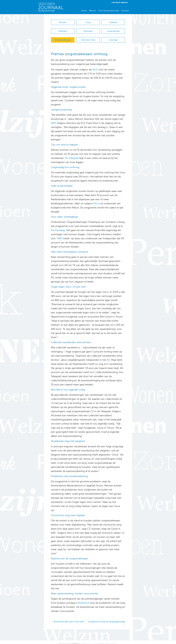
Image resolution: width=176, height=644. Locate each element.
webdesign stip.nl (110, 640)
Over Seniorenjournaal (109, 11)
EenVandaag (58, 226)
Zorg (88, 22)
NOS (95, 65)
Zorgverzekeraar (63, 37)
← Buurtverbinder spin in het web (67, 617)
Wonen (63, 22)
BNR (60, 234)
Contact (125, 11)
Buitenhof (83, 599)
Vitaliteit (113, 22)
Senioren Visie (88, 37)
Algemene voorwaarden (94, 640)
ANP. (53, 119)
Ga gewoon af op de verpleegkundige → (107, 619)
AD (108, 356)
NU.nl (96, 199)
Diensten (63, 30)
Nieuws (93, 11)
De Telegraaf (72, 154)
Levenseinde (113, 30)
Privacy (81, 640)
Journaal (113, 37)
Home (84, 11)
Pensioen (88, 30)
